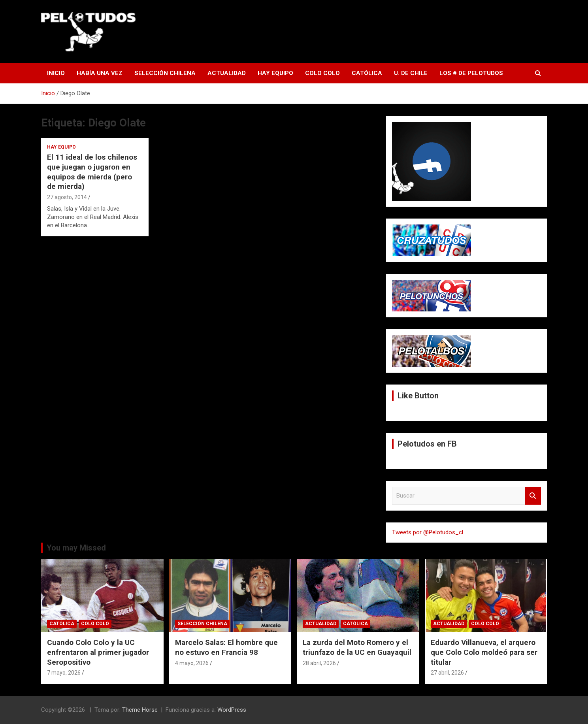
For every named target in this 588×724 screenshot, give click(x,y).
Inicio (56, 73)
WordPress (232, 710)
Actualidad (227, 73)
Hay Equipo (275, 73)
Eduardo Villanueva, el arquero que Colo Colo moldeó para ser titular (484, 652)
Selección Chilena (165, 73)
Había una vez (100, 73)
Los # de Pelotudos (471, 73)
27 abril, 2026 (447, 673)
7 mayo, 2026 (64, 673)
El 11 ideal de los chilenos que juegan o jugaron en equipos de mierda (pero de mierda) (92, 172)
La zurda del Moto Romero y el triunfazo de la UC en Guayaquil (357, 647)
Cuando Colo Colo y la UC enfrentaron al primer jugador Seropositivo (98, 652)
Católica (367, 73)
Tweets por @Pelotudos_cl (428, 532)
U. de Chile (411, 73)
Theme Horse (140, 710)
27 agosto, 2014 (67, 197)
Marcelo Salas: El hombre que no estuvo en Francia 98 (226, 647)
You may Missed (76, 548)
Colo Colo (322, 73)
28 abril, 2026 (319, 663)
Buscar (533, 496)
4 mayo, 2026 (192, 663)
